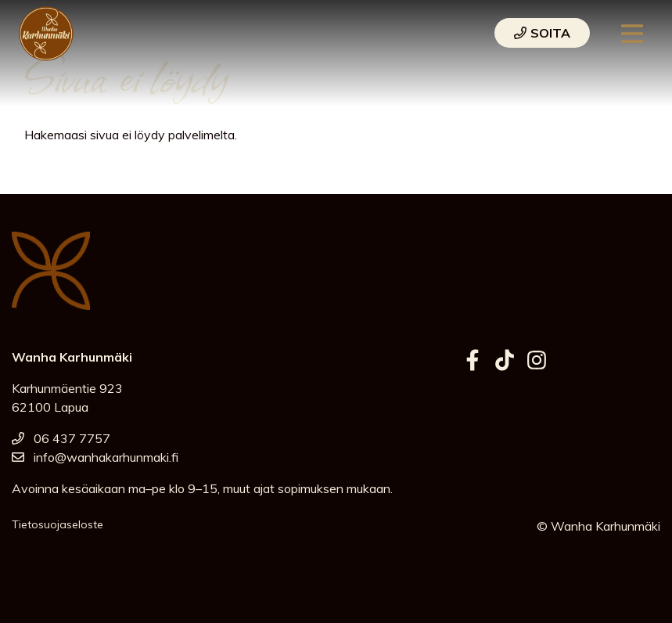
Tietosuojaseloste (57, 524)
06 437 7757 (61, 438)
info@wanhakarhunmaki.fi (95, 457)
